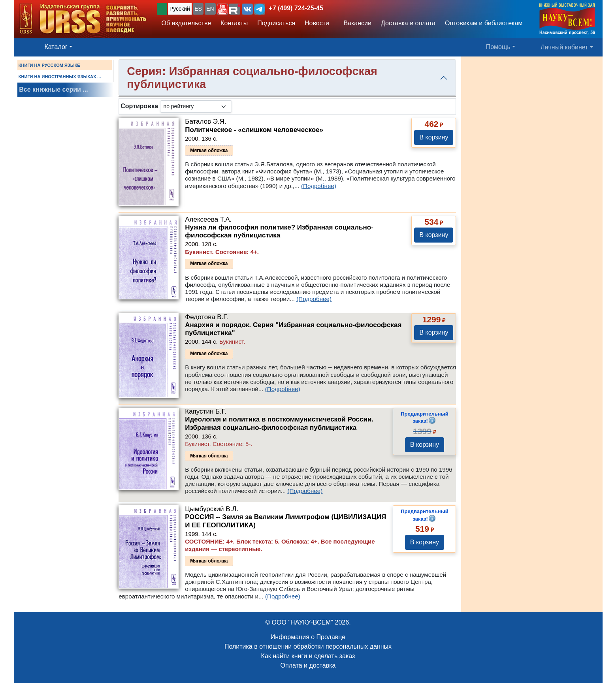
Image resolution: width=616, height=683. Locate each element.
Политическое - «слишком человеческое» (254, 130)
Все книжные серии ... (53, 89)
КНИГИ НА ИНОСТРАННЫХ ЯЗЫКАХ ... (60, 77)
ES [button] (198, 9)
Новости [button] (317, 23)
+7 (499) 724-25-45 (296, 8)
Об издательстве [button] (186, 23)
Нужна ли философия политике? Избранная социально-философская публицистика (279, 231)
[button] (222, 9)
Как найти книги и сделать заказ (308, 656)
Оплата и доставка (308, 665)
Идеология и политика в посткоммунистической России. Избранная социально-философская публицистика (279, 423)
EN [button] (210, 9)
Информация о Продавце (308, 637)
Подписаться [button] (276, 23)
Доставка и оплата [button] (408, 23)
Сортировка (139, 106)
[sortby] (196, 106)
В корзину (434, 137)
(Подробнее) (319, 186)
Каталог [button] (56, 47)
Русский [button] (180, 9)
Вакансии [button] (355, 23)
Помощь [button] (498, 47)
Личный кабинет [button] (564, 47)
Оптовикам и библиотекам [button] (484, 23)
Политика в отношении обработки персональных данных (308, 646)
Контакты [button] (234, 23)
